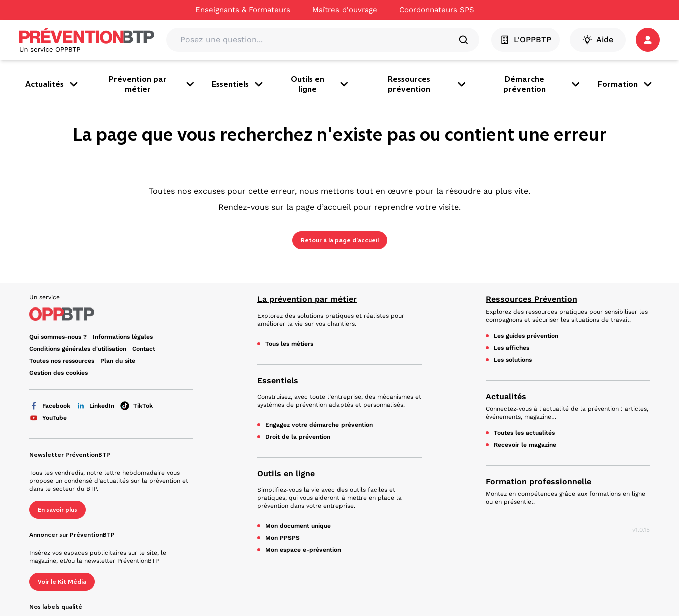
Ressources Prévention (532, 299)
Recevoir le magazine (525, 445)
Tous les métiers (289, 344)
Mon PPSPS (283, 538)
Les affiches (512, 348)
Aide (598, 40)
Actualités (52, 84)
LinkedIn (95, 406)
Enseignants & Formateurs (243, 10)
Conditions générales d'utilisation (78, 349)
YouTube (48, 418)
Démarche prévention (543, 84)
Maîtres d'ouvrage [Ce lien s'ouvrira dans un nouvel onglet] (345, 10)
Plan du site (118, 361)
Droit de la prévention (298, 437)
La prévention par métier (307, 299)
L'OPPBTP (526, 40)
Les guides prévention (526, 336)
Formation (626, 84)
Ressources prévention (428, 84)
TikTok (136, 406)
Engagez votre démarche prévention (319, 425)
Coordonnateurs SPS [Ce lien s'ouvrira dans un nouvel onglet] (437, 10)
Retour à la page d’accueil (340, 240)
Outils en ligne (320, 84)
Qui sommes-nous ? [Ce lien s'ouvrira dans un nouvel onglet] (58, 337)
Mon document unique (298, 526)
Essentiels (238, 84)
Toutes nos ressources (62, 361)
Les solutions (513, 360)
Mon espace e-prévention (303, 550)
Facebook (50, 406)
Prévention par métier (152, 84)
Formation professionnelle (539, 482)
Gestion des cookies (58, 373)
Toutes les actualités (524, 433)
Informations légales (123, 337)
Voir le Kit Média (62, 582)
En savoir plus (57, 510)
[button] (648, 40)
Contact (144, 349)
